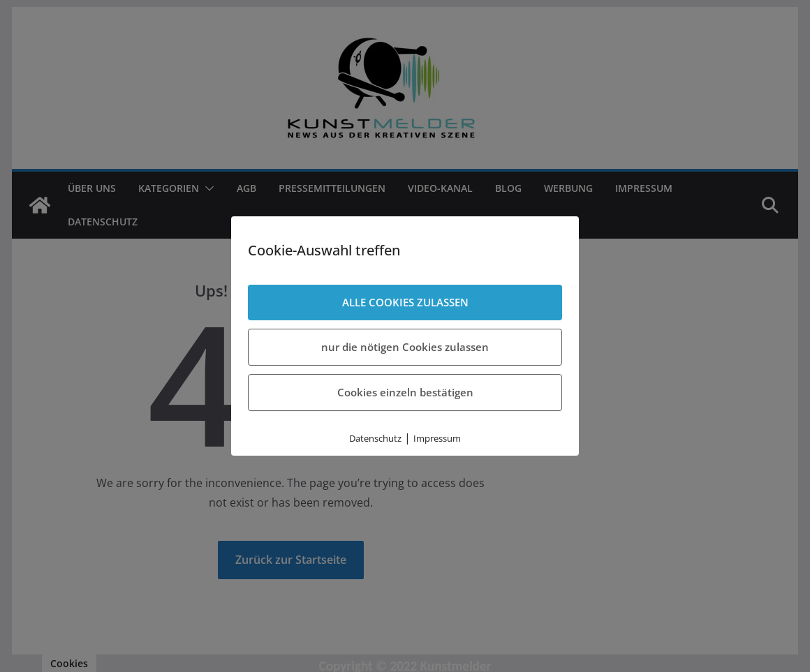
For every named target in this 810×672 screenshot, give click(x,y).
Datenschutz (375, 438)
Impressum (437, 438)
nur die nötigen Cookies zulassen (405, 347)
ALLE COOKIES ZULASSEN (405, 302)
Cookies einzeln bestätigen (405, 392)
